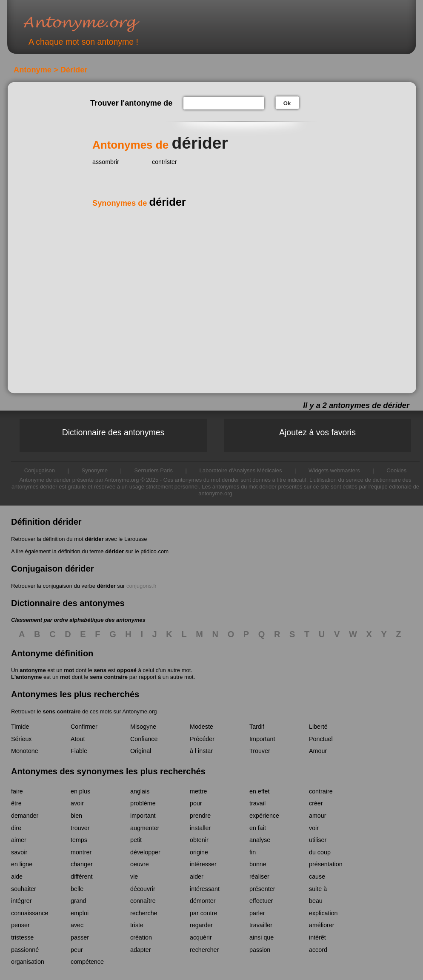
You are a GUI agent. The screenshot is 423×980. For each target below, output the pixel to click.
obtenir (199, 840)
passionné (25, 950)
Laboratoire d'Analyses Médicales (241, 470)
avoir (77, 803)
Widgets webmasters (334, 470)
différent (81, 877)
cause (317, 877)
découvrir (143, 889)
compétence (87, 962)
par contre (203, 913)
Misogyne (143, 727)
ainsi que (262, 937)
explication (323, 913)
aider (197, 877)
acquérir (201, 937)
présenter (262, 889)
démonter (203, 901)
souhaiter (24, 889)
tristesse (22, 937)
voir (314, 828)
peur (77, 950)
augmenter (145, 828)
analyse (260, 840)
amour (318, 816)
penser (20, 925)
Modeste (201, 727)
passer (80, 937)
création (141, 937)
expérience (264, 816)
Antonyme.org (94, 24)
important (143, 816)
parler (257, 913)
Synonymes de (139, 203)
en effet (259, 791)
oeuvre (140, 864)
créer (316, 803)
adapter (141, 950)
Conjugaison (40, 470)
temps (79, 840)
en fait (258, 828)
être (16, 803)
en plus (80, 791)
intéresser (203, 864)
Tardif (257, 727)
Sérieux (21, 739)
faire (17, 791)
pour (196, 803)
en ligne (22, 864)
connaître (143, 901)
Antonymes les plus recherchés (75, 694)
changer (82, 864)
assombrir (106, 162)
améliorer (322, 925)
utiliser (318, 840)
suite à (318, 889)
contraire (321, 791)
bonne (258, 864)
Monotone (25, 751)
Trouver (260, 751)
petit (136, 840)
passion (260, 950)
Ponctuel (321, 739)
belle (77, 889)
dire (16, 828)
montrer (81, 852)
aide (17, 877)
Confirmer (84, 727)
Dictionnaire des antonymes (113, 432)
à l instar (201, 751)
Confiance (144, 739)
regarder (201, 925)
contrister (164, 162)
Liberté (318, 727)
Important (262, 739)
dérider (94, 539)
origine (199, 852)
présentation (326, 864)
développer (145, 852)
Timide (20, 727)
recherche (144, 913)
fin (253, 852)
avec (77, 925)
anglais (140, 791)
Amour (318, 751)
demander (25, 816)
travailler (261, 925)
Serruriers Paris (154, 470)
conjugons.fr (141, 586)
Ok (287, 103)
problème (143, 803)
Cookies (396, 470)
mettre (199, 791)
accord (318, 950)
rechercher (204, 950)
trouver (80, 828)
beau (316, 901)
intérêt (317, 937)
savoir (19, 852)
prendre (200, 816)
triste (137, 925)
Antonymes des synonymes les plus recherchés (108, 771)
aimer (19, 840)
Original (141, 751)
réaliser (259, 877)
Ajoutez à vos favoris (317, 432)
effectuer (261, 901)
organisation (28, 962)
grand (79, 901)
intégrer (21, 901)
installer (200, 828)
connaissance (30, 913)
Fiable (79, 751)
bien (76, 816)
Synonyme (95, 470)
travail (257, 803)
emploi (80, 913)
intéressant (205, 889)
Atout (78, 739)
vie (134, 877)
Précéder (202, 739)
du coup (320, 852)
